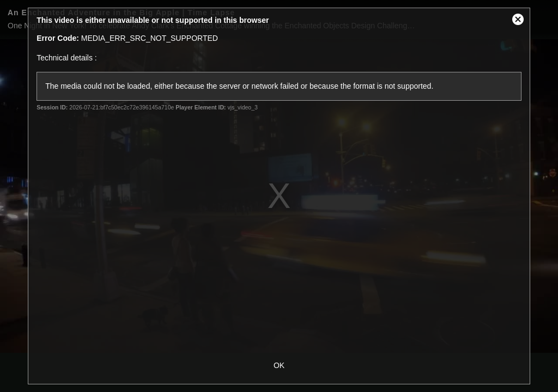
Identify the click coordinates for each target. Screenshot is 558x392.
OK (279, 365)
